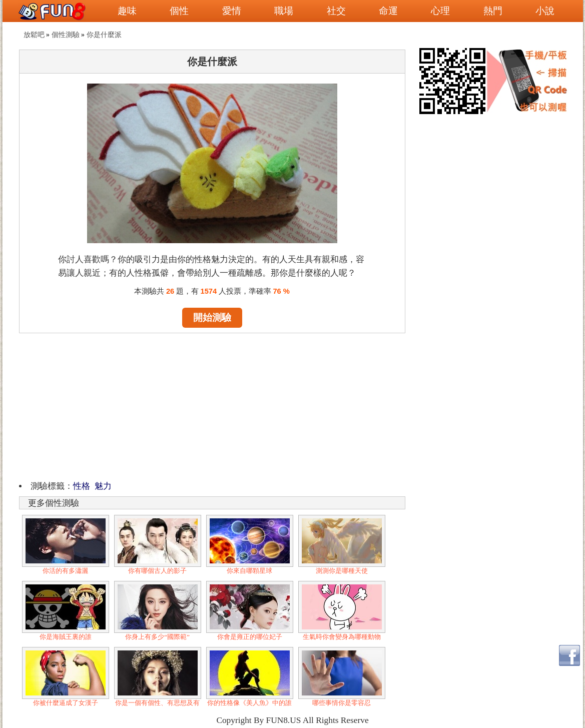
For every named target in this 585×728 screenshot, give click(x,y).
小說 (545, 11)
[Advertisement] (212, 405)
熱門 (493, 11)
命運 (388, 11)
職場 (284, 11)
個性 (179, 11)
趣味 (127, 11)
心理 (440, 11)
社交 (336, 11)
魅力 (103, 486)
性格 (82, 486)
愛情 (232, 11)
